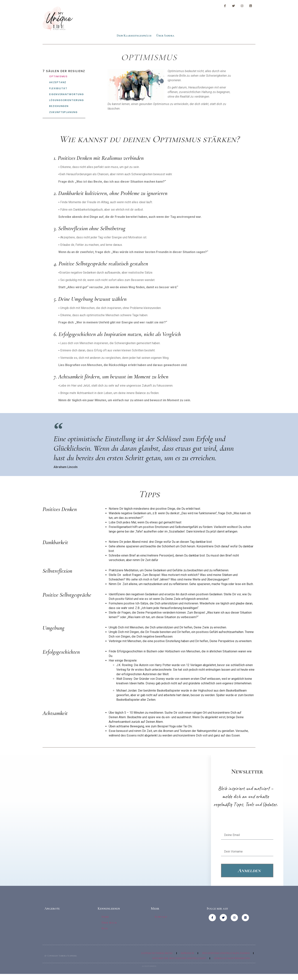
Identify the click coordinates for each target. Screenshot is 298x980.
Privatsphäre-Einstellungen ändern (226, 953)
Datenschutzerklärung (157, 953)
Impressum (187, 953)
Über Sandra (165, 36)
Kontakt (161, 918)
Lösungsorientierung (66, 101)
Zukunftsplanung (63, 113)
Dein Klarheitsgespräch (134, 36)
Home (105, 918)
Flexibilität (58, 89)
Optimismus (58, 76)
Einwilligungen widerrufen (232, 958)
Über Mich (109, 923)
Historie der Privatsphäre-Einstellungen (179, 958)
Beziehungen (59, 107)
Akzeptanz (57, 82)
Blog (105, 929)
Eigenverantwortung (66, 95)
